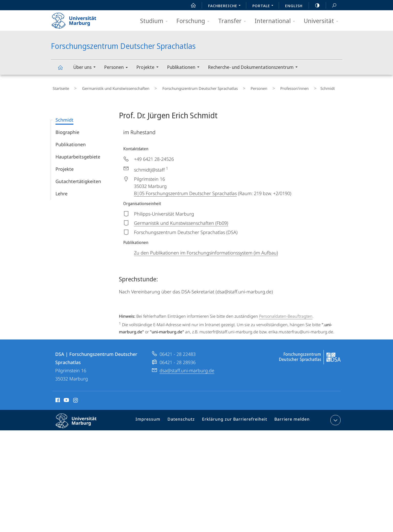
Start (190, 5)
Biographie (67, 129)
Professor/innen (267, 87)
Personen (118, 68)
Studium (156, 21)
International (277, 21)
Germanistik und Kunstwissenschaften (108, 87)
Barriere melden (290, 418)
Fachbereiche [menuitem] (226, 6)
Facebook (57, 397)
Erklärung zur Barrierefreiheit (236, 418)
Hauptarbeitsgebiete (78, 153)
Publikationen (185, 68)
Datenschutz (186, 418)
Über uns (86, 68)
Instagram (76, 397)
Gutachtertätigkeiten (78, 178)
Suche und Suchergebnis (331, 6)
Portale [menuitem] (264, 6)
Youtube (66, 397)
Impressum (155, 418)
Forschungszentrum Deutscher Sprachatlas (63, 70)
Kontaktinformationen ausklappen (335, 417)
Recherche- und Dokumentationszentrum (254, 68)
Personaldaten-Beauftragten (286, 313)
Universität (323, 21)
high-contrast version (315, 5)
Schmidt (64, 116)
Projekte (149, 68)
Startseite (59, 87)
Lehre (61, 190)
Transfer (234, 21)
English (294, 6)
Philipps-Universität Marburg (81, 421)
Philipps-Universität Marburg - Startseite (78, 19)
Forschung (195, 21)
